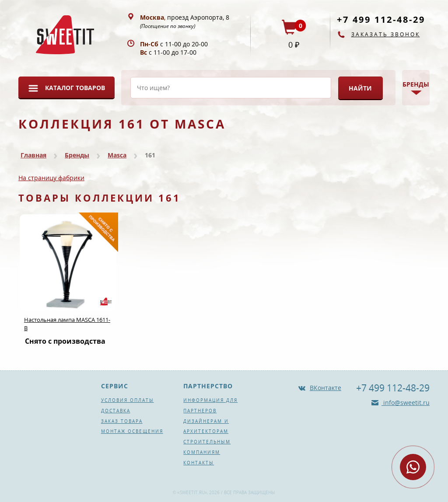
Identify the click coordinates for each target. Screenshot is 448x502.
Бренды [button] (416, 84)
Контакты (199, 463)
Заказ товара (122, 421)
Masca (117, 155)
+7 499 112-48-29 (381, 19)
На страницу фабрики (51, 178)
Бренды (77, 155)
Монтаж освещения (132, 431)
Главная (33, 155)
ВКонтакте (325, 388)
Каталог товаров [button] (75, 88)
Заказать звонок (386, 34)
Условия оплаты (128, 400)
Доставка (116, 411)
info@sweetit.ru (406, 403)
